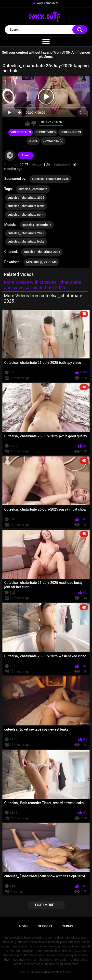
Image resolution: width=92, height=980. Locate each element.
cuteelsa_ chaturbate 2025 (50, 179)
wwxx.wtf (41, 972)
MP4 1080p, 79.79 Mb (41, 262)
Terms (68, 926)
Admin (26, 155)
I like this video (27, 123)
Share (33, 141)
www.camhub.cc (48, 3)
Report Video (46, 132)
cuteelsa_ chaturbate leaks (26, 206)
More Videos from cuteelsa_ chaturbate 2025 (43, 298)
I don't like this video (34, 123)
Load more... (46, 905)
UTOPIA (68, 52)
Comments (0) (53, 141)
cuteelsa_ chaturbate (33, 189)
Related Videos (19, 274)
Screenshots (71, 132)
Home (24, 926)
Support (45, 926)
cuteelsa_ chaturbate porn (26, 215)
